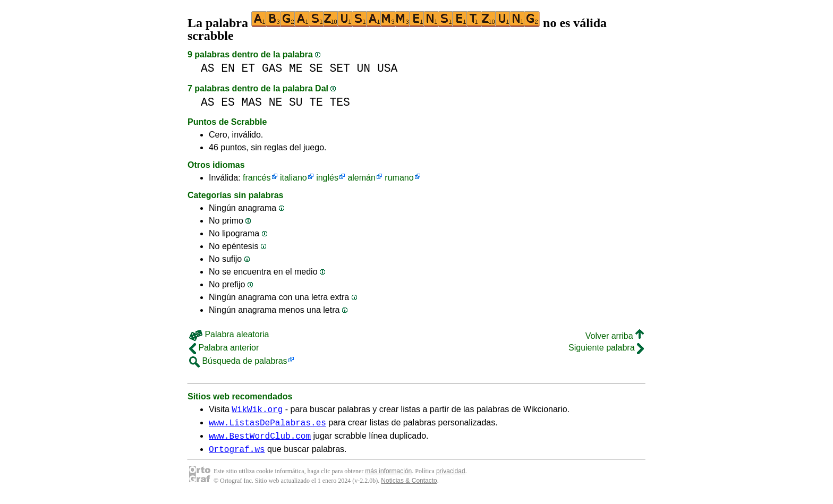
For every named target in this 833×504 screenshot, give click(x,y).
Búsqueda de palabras (238, 361)
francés (257, 178)
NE (276, 102)
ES (228, 102)
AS (208, 68)
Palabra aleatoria (229, 334)
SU (296, 102)
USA (387, 68)
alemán (361, 178)
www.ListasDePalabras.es (267, 425)
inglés (327, 178)
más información (388, 477)
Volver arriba (615, 336)
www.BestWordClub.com (260, 440)
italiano (294, 178)
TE (316, 102)
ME (296, 68)
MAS (252, 102)
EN (228, 68)
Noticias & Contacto (409, 487)
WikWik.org (257, 411)
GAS (272, 68)
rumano (399, 178)
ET (249, 68)
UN (364, 68)
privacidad (451, 477)
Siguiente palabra (606, 348)
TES (340, 102)
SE (316, 68)
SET (340, 68)
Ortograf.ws (237, 455)
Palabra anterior (224, 348)
